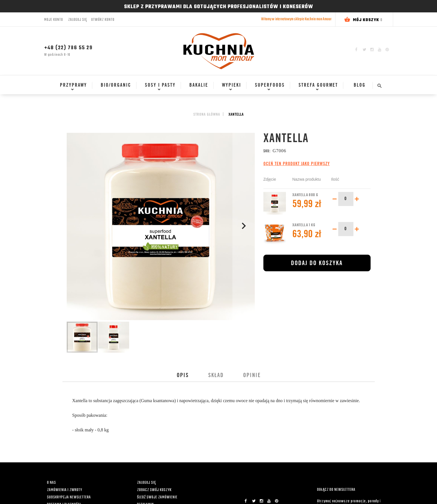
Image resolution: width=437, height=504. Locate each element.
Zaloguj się (78, 20)
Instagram (372, 50)
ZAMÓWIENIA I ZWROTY (65, 490)
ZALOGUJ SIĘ (146, 483)
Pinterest (387, 50)
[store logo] (219, 51)
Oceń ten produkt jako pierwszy (297, 164)
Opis (183, 376)
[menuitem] (72, 86)
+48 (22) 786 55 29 (68, 48)
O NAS (51, 483)
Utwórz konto (103, 20)
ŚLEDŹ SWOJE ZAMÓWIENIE (157, 497)
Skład (216, 376)
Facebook (356, 50)
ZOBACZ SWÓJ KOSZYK (154, 490)
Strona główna (207, 115)
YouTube (380, 50)
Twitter (365, 50)
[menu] (212, 88)
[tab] (183, 376)
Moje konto (54, 20)
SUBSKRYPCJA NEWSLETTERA (69, 497)
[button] (244, 227)
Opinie (252, 376)
